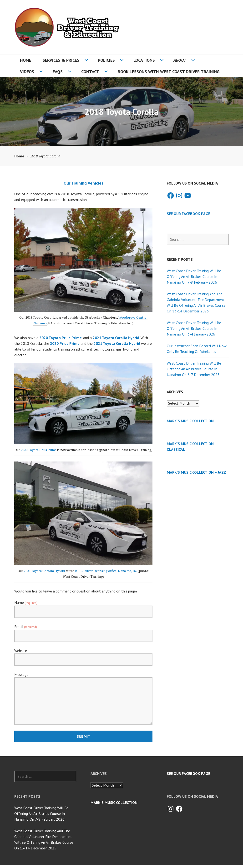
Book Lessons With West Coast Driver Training (169, 72)
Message (21, 674)
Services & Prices (61, 60)
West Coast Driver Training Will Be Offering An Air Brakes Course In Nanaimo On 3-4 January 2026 (194, 328)
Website (21, 651)
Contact (90, 72)
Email (26, 627)
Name (26, 602)
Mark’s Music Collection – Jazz (196, 472)
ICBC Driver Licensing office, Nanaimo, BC (106, 571)
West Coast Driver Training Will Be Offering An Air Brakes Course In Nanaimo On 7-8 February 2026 (194, 276)
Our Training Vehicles (84, 183)
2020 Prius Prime (65, 343)
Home (26, 60)
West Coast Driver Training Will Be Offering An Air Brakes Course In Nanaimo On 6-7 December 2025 (194, 369)
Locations (144, 60)
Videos (27, 72)
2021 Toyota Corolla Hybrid (44, 571)
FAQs (58, 72)
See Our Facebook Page (188, 214)
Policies (106, 60)
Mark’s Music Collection (190, 421)
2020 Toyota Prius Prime (61, 338)
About (180, 60)
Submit (84, 736)
